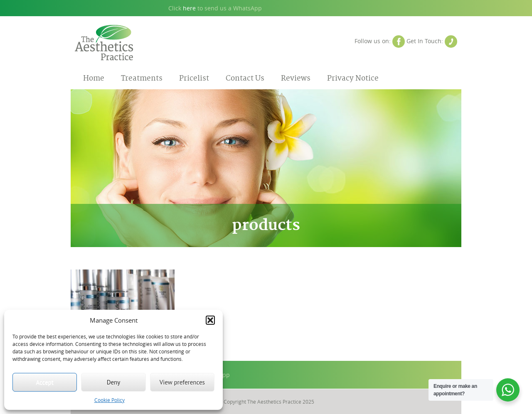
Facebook (399, 42)
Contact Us (451, 42)
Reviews (296, 78)
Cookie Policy (110, 400)
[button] (210, 320)
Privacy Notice (353, 78)
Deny (114, 382)
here (189, 8)
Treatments (142, 78)
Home (94, 78)
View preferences (182, 382)
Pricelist (194, 78)
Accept (45, 382)
